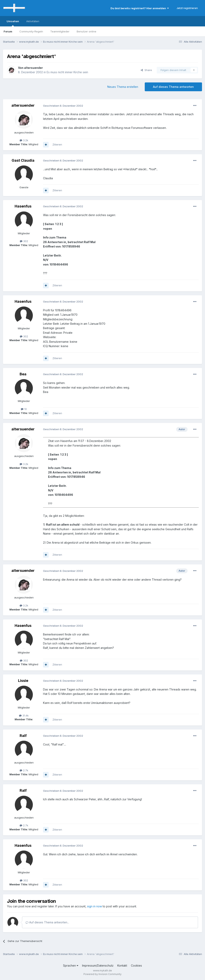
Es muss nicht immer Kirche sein (67, 72)
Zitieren (57, 144)
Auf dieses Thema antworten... (47, 922)
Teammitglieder (60, 31)
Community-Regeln (31, 31)
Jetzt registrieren (187, 8)
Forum (8, 31)
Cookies (136, 965)
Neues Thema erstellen (123, 87)
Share (146, 70)
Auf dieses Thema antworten (173, 87)
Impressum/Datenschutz (98, 965)
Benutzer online (86, 31)
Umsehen (13, 23)
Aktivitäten (33, 21)
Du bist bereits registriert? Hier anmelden (140, 8)
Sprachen (71, 965)
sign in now (94, 906)
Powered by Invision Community (102, 974)
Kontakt (122, 965)
